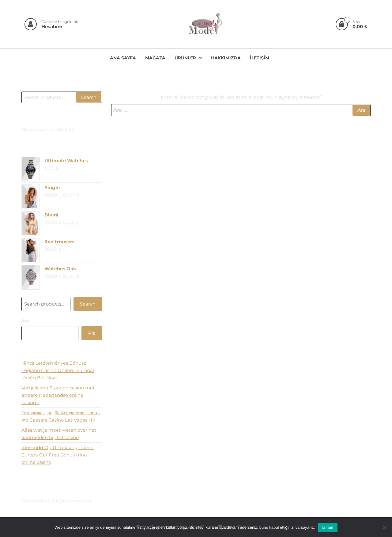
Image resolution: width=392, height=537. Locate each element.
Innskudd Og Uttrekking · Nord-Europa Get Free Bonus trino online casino (58, 455)
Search (89, 97)
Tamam (328, 527)
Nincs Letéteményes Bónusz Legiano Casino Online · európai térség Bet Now (58, 370)
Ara (25, 321)
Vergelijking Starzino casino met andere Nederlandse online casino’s (58, 395)
